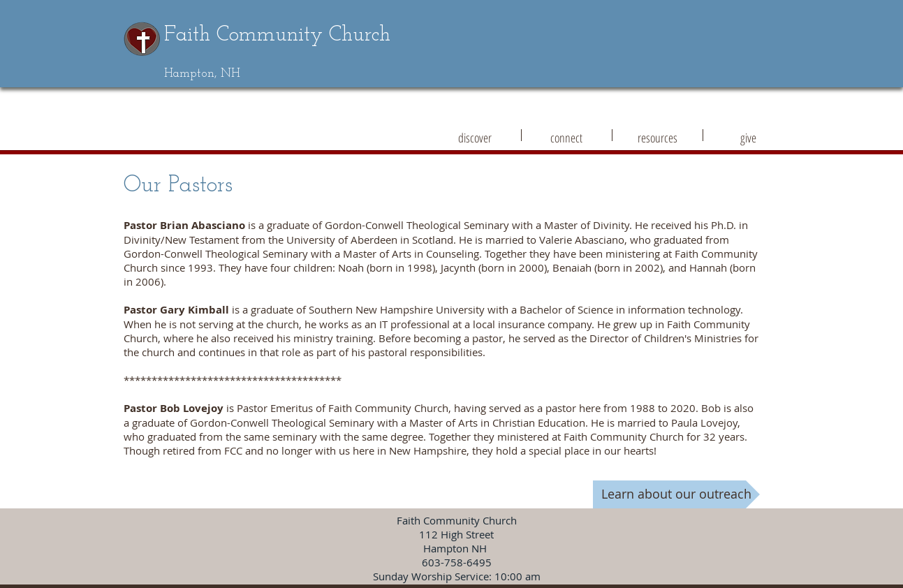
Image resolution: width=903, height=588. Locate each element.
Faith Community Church (277, 35)
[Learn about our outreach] (676, 494)
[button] (475, 135)
